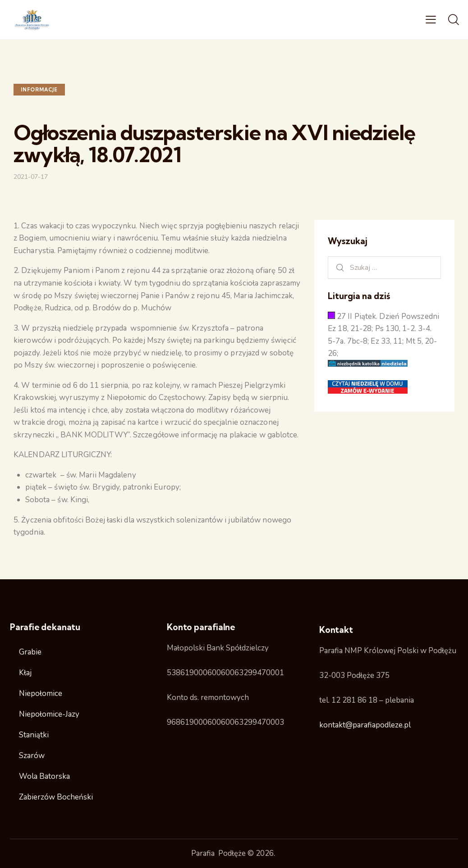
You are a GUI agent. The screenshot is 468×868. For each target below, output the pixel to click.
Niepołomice (41, 693)
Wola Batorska (44, 776)
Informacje (39, 90)
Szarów (32, 756)
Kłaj (25, 673)
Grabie (30, 652)
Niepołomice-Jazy (49, 714)
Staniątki (34, 735)
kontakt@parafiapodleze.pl (365, 725)
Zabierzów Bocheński (56, 797)
